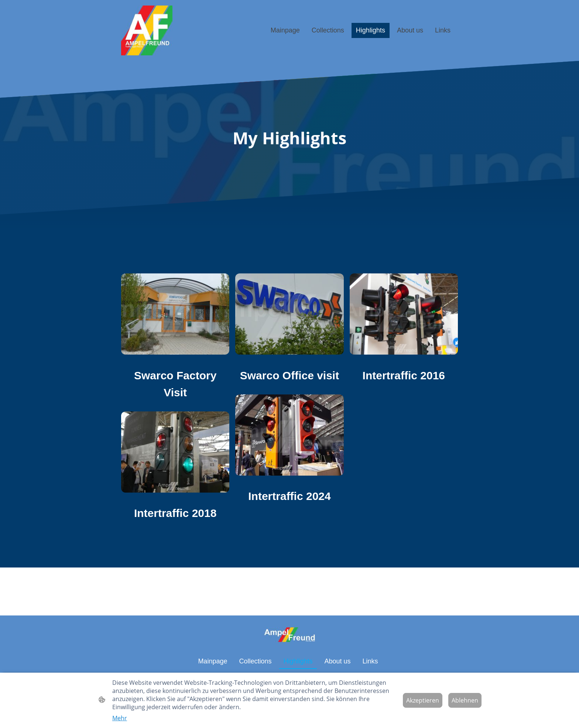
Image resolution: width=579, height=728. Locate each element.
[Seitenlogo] (147, 30)
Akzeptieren (423, 700)
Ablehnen (465, 700)
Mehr (120, 718)
